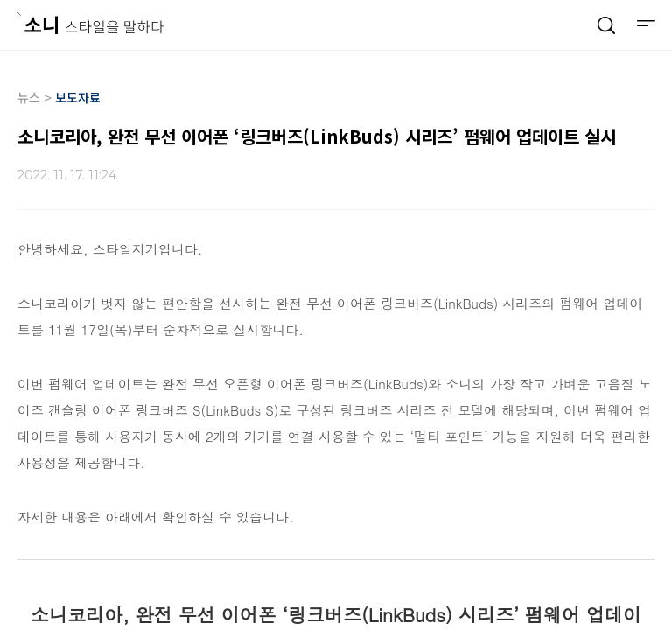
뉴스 (29, 97)
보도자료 (78, 97)
